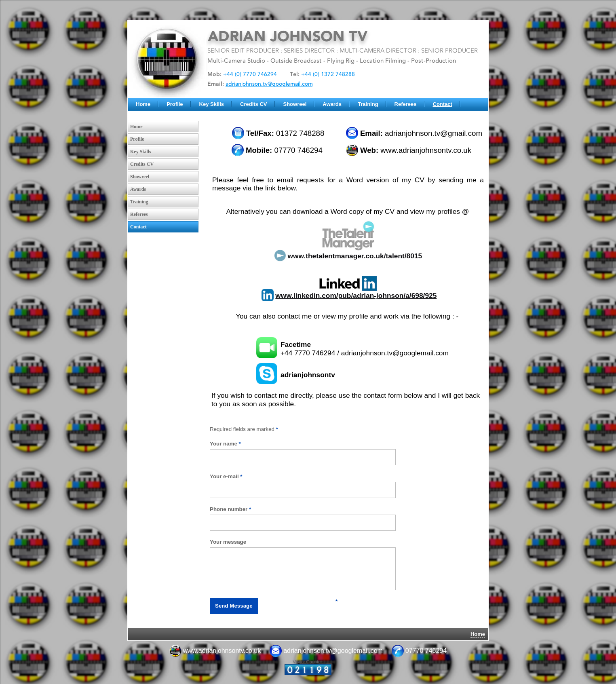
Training (368, 104)
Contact (443, 104)
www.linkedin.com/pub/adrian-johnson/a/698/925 (356, 296)
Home (143, 104)
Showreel (295, 104)
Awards (332, 104)
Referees (406, 104)
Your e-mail (226, 476)
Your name (225, 444)
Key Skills (212, 104)
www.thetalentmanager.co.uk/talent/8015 (355, 256)
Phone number (230, 509)
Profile (175, 104)
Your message (228, 542)
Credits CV (253, 104)
